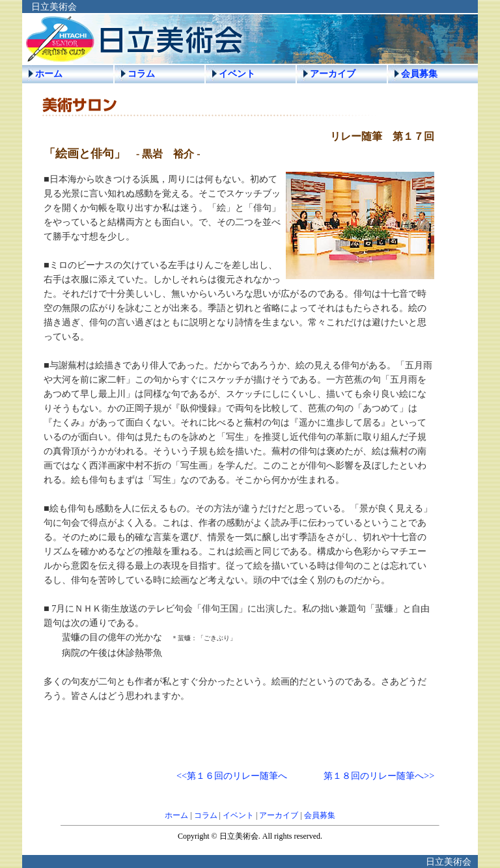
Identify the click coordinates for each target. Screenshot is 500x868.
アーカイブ (333, 74)
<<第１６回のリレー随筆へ (232, 776)
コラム (141, 74)
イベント (237, 74)
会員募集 (419, 74)
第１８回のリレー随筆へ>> (379, 776)
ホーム (49, 74)
